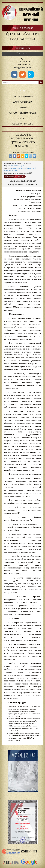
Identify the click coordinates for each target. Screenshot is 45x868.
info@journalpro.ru (22, 68)
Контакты (23, 119)
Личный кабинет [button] (23, 54)
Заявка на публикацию (23, 28)
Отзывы (23, 108)
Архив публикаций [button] (23, 102)
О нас (22, 91)
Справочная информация (22, 113)
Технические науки (17, 166)
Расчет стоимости (22, 48)
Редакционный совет (23, 124)
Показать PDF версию (15, 176)
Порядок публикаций (22, 97)
